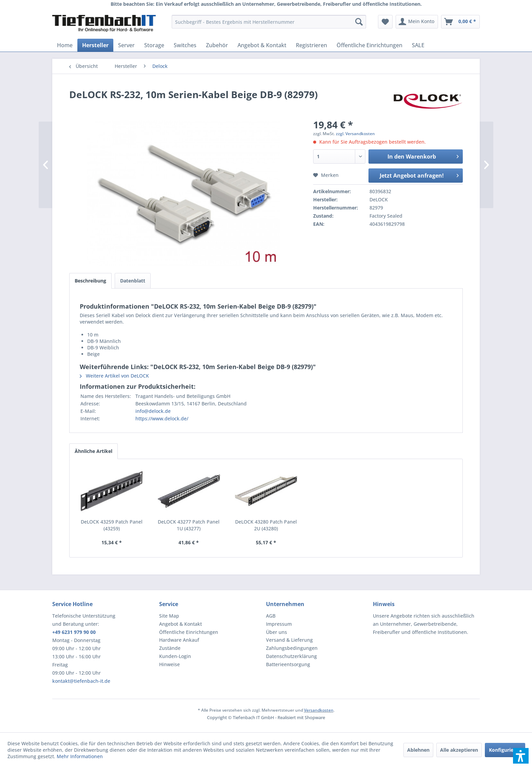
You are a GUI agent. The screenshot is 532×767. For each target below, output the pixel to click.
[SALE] (418, 45)
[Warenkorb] (460, 22)
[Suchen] (359, 22)
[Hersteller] (95, 45)
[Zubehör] (217, 45)
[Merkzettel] (385, 22)
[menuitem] (269, 22)
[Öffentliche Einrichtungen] (369, 45)
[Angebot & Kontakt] (262, 45)
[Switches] (185, 45)
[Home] (65, 45)
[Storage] (154, 45)
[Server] (126, 45)
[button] (521, 756)
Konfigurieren (505, 750)
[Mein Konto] (417, 22)
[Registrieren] (311, 45)
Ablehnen (418, 750)
